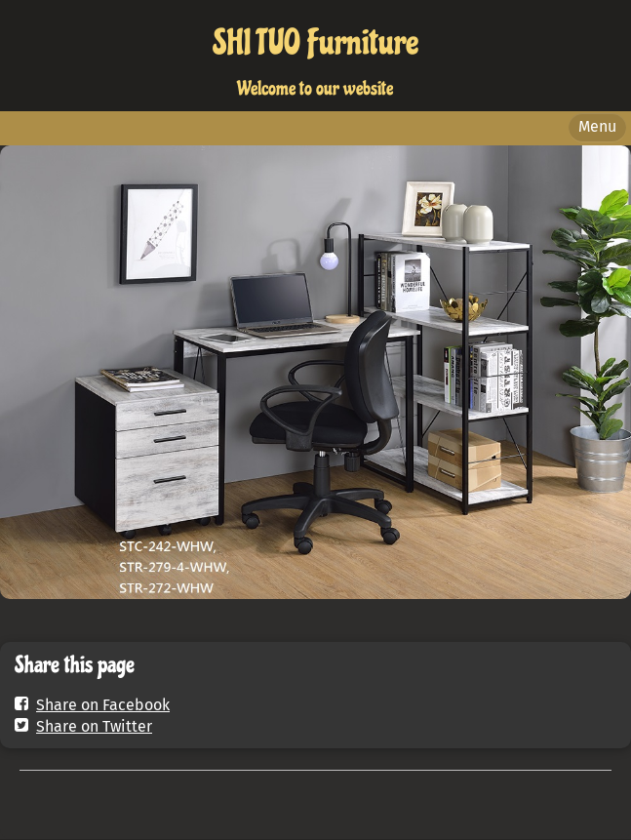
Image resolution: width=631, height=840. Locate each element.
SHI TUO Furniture (315, 43)
